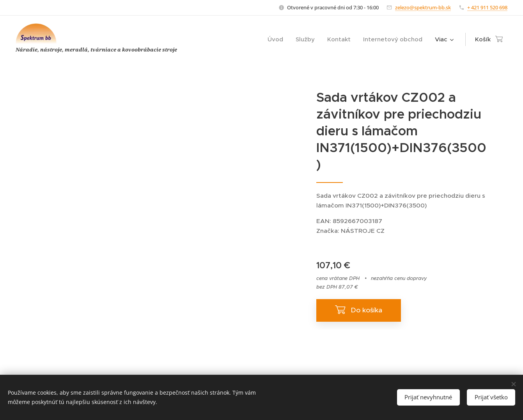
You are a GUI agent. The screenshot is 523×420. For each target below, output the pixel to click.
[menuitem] (277, 39)
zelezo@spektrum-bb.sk (423, 7)
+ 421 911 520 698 (487, 7)
